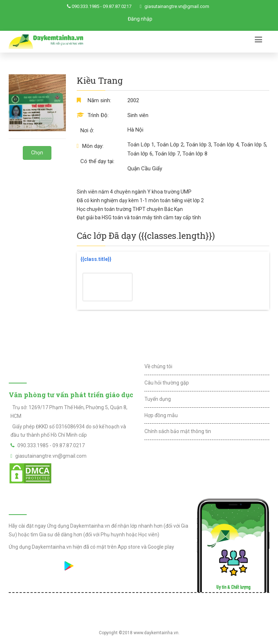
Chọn (37, 153)
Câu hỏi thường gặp (167, 383)
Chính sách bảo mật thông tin (178, 431)
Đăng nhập (140, 19)
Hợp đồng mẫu (161, 415)
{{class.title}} (96, 259)
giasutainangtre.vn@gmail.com (177, 6)
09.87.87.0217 (117, 6)
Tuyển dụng (158, 399)
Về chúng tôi (158, 366)
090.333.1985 (85, 6)
